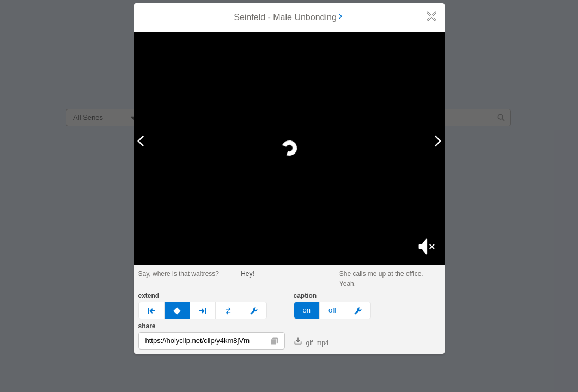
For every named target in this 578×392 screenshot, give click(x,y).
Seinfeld (250, 17)
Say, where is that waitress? (179, 274)
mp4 (322, 343)
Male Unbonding (309, 17)
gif (304, 342)
